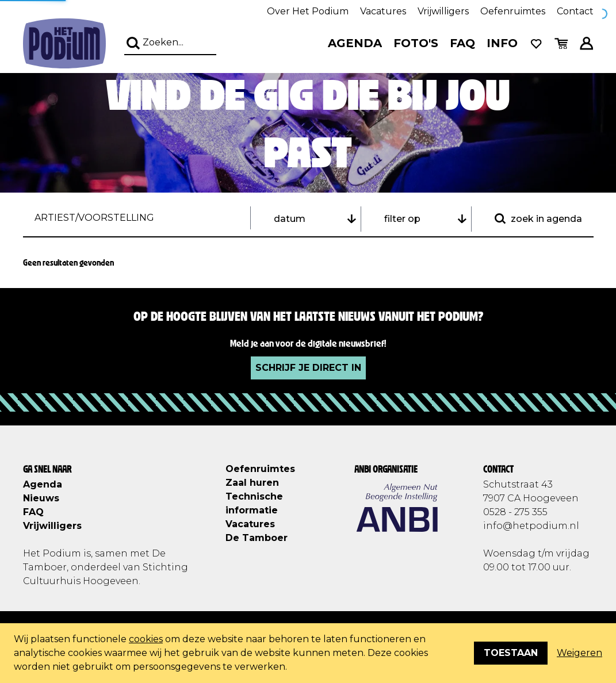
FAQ (462, 43)
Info (502, 43)
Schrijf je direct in (308, 368)
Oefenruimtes (513, 11)
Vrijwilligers (443, 11)
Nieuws (41, 498)
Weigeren (579, 653)
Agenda (355, 43)
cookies (146, 639)
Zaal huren (252, 483)
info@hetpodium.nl (531, 526)
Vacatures (383, 11)
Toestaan (511, 653)
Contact (575, 11)
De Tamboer (257, 538)
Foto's (416, 43)
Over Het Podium (308, 11)
